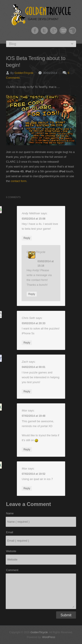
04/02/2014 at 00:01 (33, 367)
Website (11, 551)
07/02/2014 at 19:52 (33, 474)
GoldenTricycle (24, 73)
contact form (19, 181)
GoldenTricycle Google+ (54, 30)
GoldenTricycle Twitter (44, 30)
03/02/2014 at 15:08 (33, 219)
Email (10, 532)
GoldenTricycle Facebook (35, 30)
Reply (27, 238)
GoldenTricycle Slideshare (72, 30)
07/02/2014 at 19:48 (33, 416)
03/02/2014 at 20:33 (33, 323)
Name (10, 513)
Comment (12, 570)
